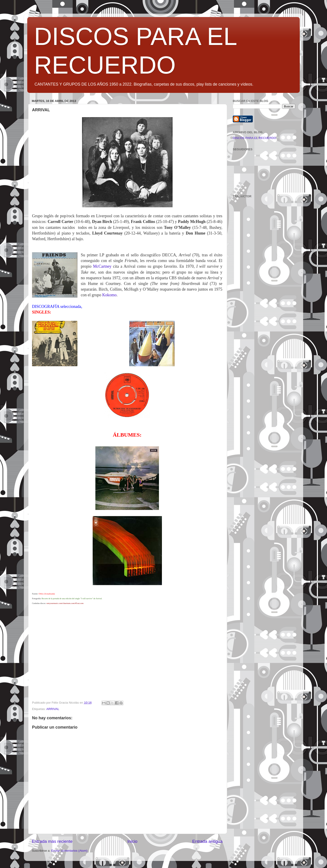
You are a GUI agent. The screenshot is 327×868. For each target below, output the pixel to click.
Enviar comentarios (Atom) (69, 851)
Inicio (132, 841)
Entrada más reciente (52, 841)
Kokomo (109, 295)
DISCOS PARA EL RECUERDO (254, 138)
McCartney (102, 266)
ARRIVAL (53, 709)
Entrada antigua (207, 841)
